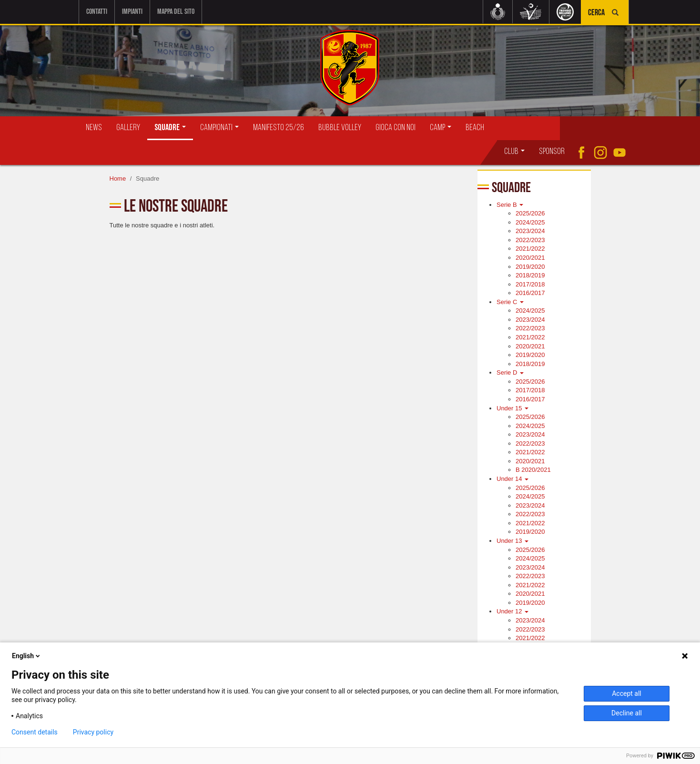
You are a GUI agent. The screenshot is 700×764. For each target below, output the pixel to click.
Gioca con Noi (396, 128)
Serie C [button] (510, 302)
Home (118, 178)
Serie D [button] (510, 372)
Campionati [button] (219, 128)
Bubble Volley (340, 128)
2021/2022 (530, 249)
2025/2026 (530, 213)
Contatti (97, 12)
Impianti (132, 12)
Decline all (627, 713)
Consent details (35, 732)
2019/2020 (530, 267)
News (94, 128)
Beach (475, 128)
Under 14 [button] (512, 479)
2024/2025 (530, 222)
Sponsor (552, 152)
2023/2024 (530, 231)
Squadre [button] (170, 128)
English (27, 656)
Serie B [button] (510, 205)
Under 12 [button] (512, 611)
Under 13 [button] (512, 541)
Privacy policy (93, 732)
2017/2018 (530, 284)
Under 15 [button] (512, 408)
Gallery (128, 128)
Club (514, 152)
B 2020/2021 (533, 470)
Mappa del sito (176, 12)
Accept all (627, 693)
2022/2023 (530, 240)
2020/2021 (530, 258)
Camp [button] (441, 128)
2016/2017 (530, 293)
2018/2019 (530, 275)
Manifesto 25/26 (279, 128)
